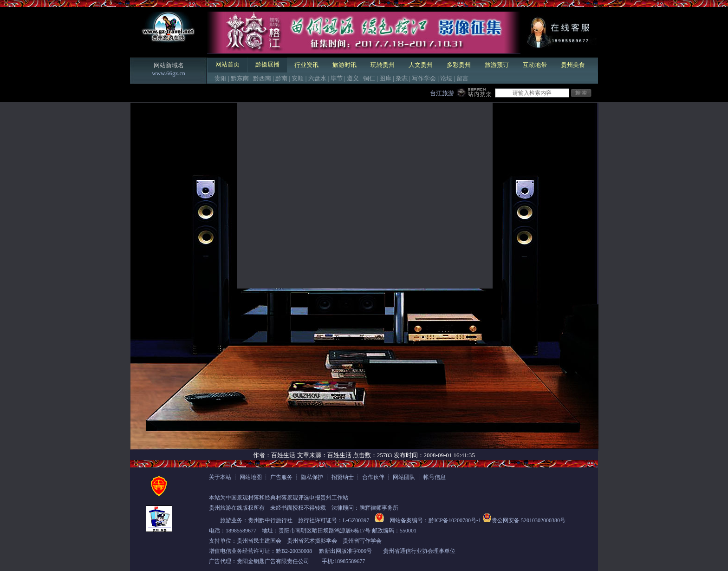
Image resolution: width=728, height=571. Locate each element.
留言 (462, 78)
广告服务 (281, 477)
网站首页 (227, 64)
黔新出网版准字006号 (345, 551)
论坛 (446, 78)
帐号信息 (435, 477)
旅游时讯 (344, 65)
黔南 (281, 78)
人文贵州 (421, 65)
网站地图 (251, 477)
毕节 (337, 78)
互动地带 (535, 65)
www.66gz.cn (168, 73)
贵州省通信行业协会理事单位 (419, 551)
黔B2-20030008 (294, 551)
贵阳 (221, 78)
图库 (385, 78)
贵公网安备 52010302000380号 (529, 520)
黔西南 (262, 78)
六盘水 (317, 78)
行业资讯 (306, 65)
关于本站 (220, 477)
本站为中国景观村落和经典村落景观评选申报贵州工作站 (279, 498)
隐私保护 (312, 477)
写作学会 (424, 78)
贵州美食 (573, 65)
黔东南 (240, 78)
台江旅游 (442, 93)
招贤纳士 (343, 477)
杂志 (402, 78)
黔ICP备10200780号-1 (455, 520)
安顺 (298, 78)
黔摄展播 (267, 64)
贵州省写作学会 (362, 541)
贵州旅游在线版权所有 (237, 508)
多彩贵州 (459, 65)
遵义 (353, 78)
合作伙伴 (373, 477)
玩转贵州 (383, 65)
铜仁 (369, 78)
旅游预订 (497, 65)
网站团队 (404, 477)
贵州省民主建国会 (259, 541)
